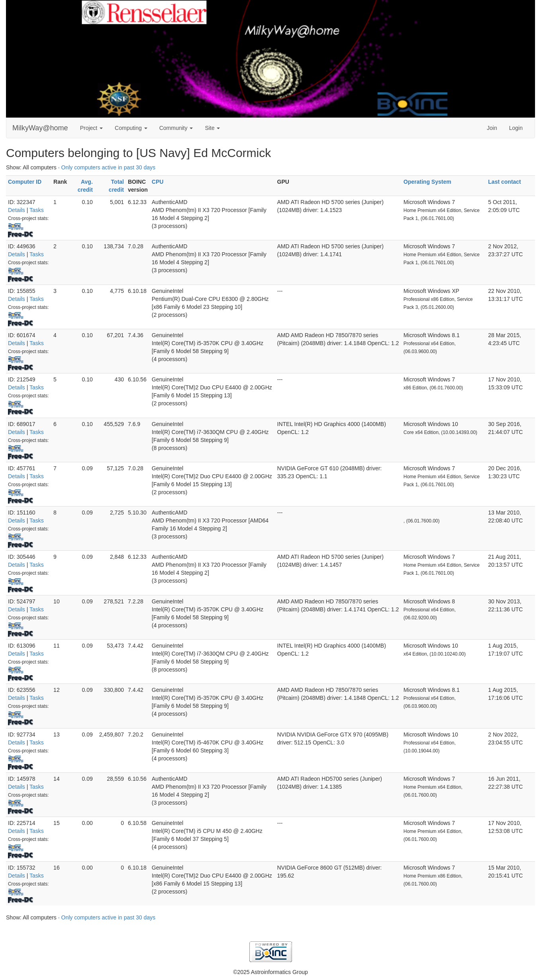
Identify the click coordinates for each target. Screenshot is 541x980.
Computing (131, 128)
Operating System (427, 182)
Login (516, 128)
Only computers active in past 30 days (109, 167)
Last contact (504, 182)
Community (176, 128)
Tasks (37, 210)
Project (91, 128)
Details (17, 210)
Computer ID (25, 182)
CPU (158, 182)
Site (212, 128)
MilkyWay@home (40, 128)
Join (492, 128)
